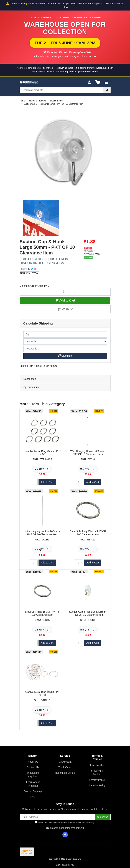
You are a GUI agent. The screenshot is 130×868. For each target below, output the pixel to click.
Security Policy (97, 785)
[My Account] (89, 82)
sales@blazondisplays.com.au (67, 828)
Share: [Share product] (29, 269)
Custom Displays (33, 791)
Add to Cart (65, 300)
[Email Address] (57, 817)
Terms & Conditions (69, 823)
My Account (65, 762)
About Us (33, 762)
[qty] (65, 334)
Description (30, 379)
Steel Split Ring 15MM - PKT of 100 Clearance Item (42, 613)
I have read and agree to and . (65, 822)
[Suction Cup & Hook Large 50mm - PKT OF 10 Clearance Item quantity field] (65, 292)
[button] (65, 309)
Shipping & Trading (97, 773)
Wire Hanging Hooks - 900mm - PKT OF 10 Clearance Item (42, 533)
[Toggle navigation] (106, 82)
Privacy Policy (97, 780)
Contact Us (33, 767)
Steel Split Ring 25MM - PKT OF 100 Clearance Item (88, 533)
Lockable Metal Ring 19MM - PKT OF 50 (42, 694)
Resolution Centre (65, 773)
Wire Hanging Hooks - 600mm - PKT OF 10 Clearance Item (88, 453)
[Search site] (107, 90)
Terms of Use (97, 765)
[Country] (65, 342)
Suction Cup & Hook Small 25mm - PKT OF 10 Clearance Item (88, 613)
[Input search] (62, 90)
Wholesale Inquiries (33, 775)
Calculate (65, 356)
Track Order (65, 767)
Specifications (31, 387)
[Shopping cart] (98, 82)
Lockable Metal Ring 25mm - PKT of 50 (42, 453)
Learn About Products (33, 784)
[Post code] (65, 349)
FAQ (33, 797)
